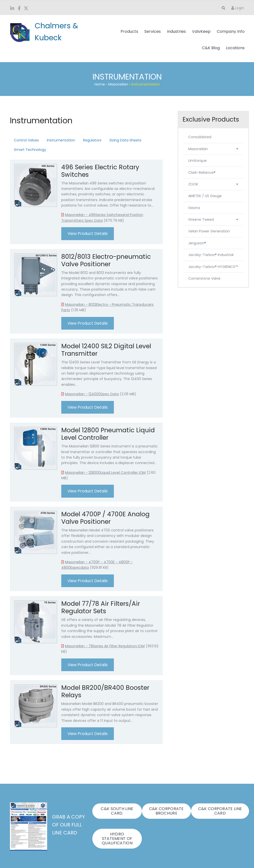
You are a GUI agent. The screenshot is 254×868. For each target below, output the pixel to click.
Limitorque (197, 161)
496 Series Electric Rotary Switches (100, 171)
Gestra (194, 208)
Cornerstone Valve (204, 278)
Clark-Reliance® (202, 173)
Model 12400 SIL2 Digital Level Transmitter (106, 350)
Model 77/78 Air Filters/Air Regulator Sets (101, 607)
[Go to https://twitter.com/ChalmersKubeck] (26, 9)
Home (100, 84)
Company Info (231, 31)
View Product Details (88, 234)
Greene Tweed (213, 219)
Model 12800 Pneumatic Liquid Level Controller (108, 434)
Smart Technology (30, 150)
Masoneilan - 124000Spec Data (92, 394)
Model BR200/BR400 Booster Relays (105, 691)
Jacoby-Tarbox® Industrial (211, 255)
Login (238, 8)
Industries (176, 31)
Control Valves (26, 140)
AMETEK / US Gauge (205, 196)
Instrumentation (61, 140)
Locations (235, 48)
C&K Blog (211, 48)
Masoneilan (118, 84)
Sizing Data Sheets (125, 140)
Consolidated (200, 137)
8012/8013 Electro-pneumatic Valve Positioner (106, 260)
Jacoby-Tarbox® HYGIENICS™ (213, 267)
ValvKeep (201, 31)
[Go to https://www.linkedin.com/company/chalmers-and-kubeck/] (12, 9)
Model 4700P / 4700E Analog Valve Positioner (105, 518)
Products (129, 31)
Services (153, 31)
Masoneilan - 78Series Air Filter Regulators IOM (105, 646)
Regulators (92, 140)
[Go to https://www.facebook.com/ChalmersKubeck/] (19, 9)
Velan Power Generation (209, 231)
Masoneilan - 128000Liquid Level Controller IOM (105, 473)
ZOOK (213, 184)
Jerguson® (197, 243)
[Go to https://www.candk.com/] (54, 32)
